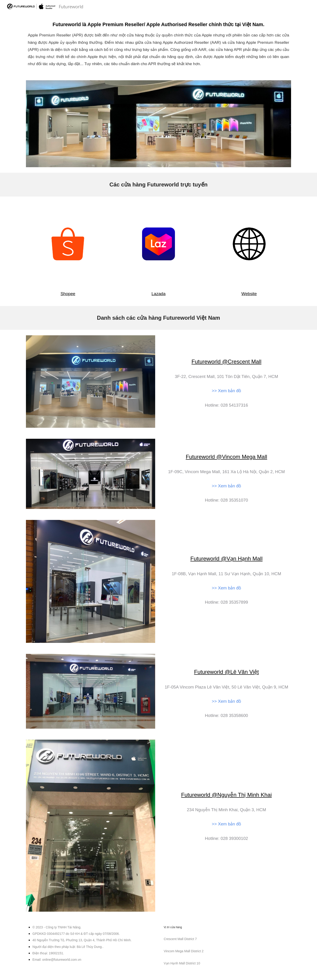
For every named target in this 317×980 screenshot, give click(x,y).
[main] (158, 44)
